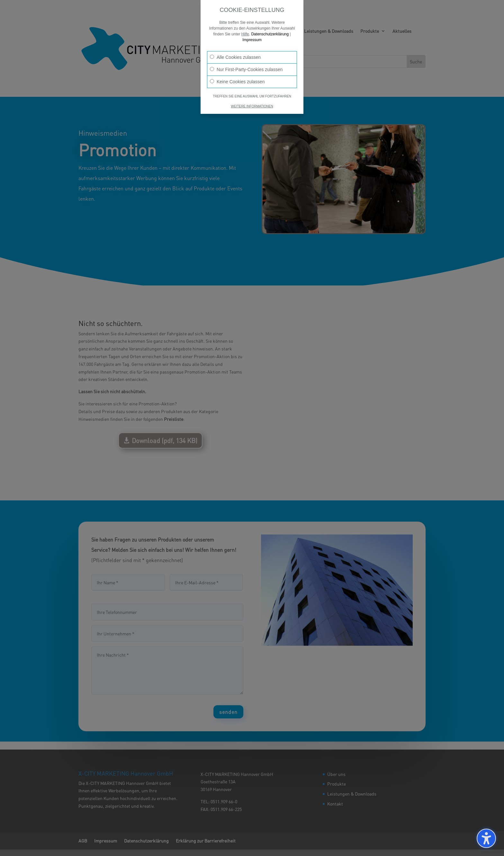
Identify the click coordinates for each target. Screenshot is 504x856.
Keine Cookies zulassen (237, 82)
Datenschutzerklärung (270, 34)
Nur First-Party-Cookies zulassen (246, 69)
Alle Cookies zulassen (235, 57)
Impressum (252, 40)
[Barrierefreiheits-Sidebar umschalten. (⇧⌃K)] (486, 838)
